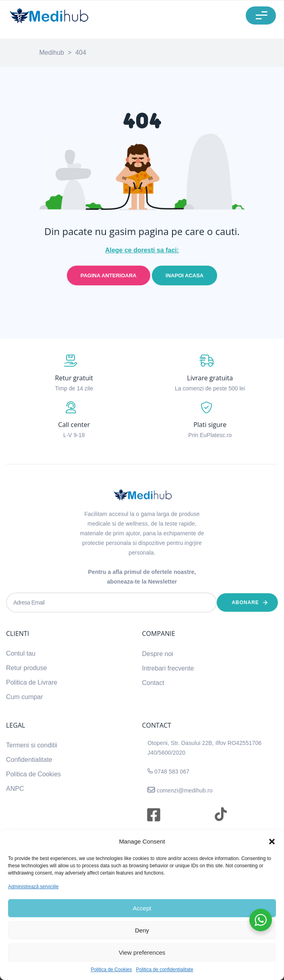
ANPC (15, 789)
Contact (153, 683)
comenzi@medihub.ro (184, 790)
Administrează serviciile (33, 887)
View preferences (142, 952)
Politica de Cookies (111, 970)
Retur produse (26, 668)
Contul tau (21, 653)
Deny (142, 930)
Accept (142, 908)
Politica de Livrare (32, 682)
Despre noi (158, 654)
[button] (272, 842)
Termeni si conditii (32, 745)
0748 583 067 (172, 772)
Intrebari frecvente (168, 668)
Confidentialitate (29, 760)
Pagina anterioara (109, 275)
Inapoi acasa (184, 275)
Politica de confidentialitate (164, 970)
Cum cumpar (25, 697)
